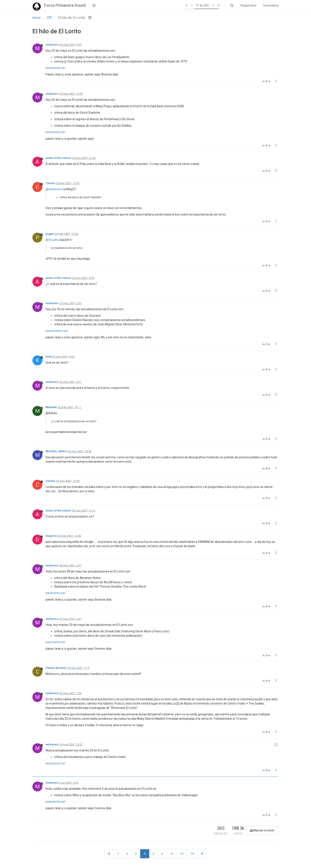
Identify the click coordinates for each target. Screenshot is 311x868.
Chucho (50, 183)
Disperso (51, 536)
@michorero (54, 189)
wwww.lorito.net (57, 331)
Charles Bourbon (56, 668)
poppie (50, 234)
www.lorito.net (55, 68)
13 (182, 854)
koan (49, 357)
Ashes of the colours (59, 158)
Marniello (51, 407)
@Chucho (52, 240)
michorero (52, 45)
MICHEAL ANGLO (56, 451)
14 (192, 854)
